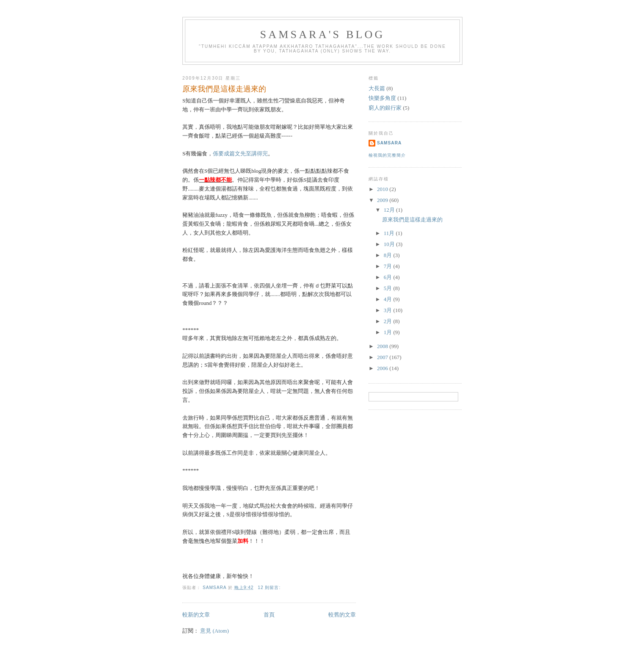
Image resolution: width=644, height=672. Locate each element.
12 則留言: (270, 588)
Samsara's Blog (323, 35)
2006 (383, 368)
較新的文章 (196, 615)
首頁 (269, 615)
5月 (389, 288)
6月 (389, 277)
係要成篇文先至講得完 (240, 153)
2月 (389, 321)
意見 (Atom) (215, 631)
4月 (389, 299)
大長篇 (377, 88)
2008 (383, 346)
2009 (383, 200)
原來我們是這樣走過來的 (224, 89)
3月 (389, 310)
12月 (390, 210)
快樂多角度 (382, 98)
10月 (390, 244)
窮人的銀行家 (385, 108)
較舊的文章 (342, 615)
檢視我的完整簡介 (387, 155)
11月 (390, 233)
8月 (389, 255)
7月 (389, 266)
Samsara (389, 143)
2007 (383, 357)
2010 (383, 189)
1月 (389, 332)
